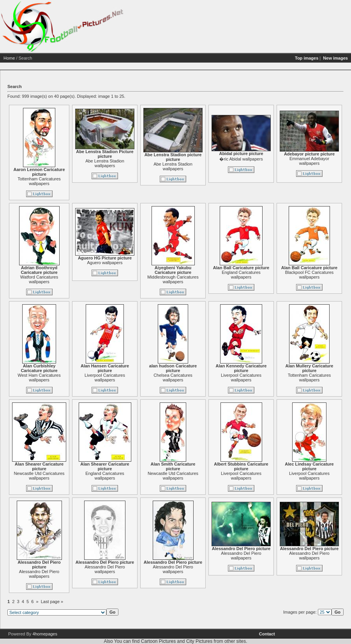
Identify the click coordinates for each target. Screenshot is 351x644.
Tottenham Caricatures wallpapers (67, 181)
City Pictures (199, 641)
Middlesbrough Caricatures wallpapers (200, 279)
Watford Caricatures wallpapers (66, 279)
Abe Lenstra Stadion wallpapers (132, 163)
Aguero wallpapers (132, 263)
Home (37, 58)
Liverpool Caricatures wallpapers (132, 378)
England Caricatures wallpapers (269, 275)
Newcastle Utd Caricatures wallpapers (67, 476)
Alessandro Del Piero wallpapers (66, 574)
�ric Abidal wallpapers (269, 159)
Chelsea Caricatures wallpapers (201, 378)
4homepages (45, 634)
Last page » (79, 602)
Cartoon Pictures (158, 641)
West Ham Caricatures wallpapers (67, 378)
